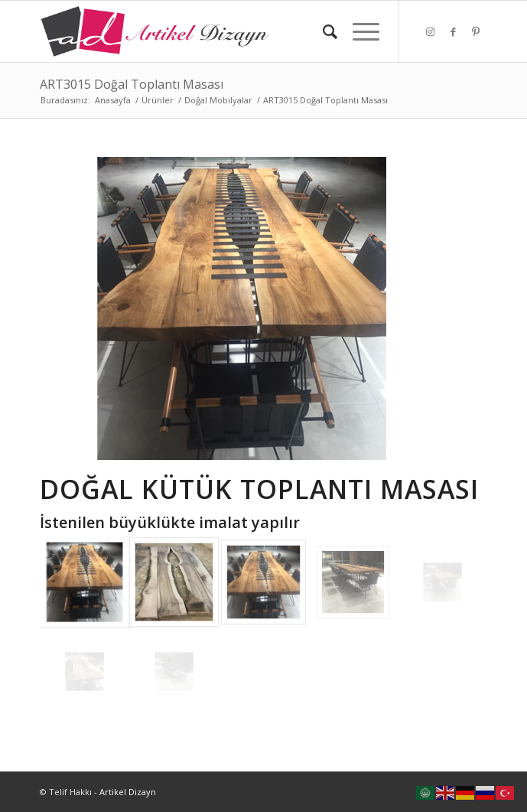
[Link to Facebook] (453, 32)
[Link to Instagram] (430, 32)
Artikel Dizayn (128, 792)
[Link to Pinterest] (476, 32)
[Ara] (322, 31)
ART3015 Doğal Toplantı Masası (132, 84)
